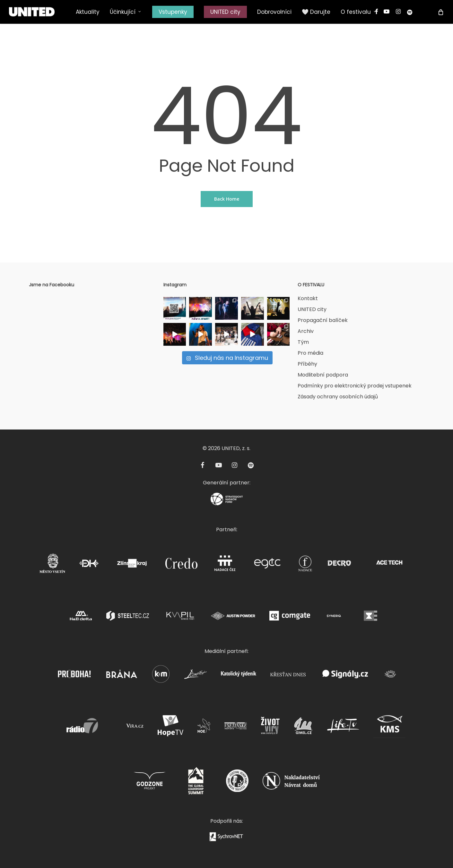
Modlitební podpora (323, 375)
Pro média (310, 353)
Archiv (306, 331)
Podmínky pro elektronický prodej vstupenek (355, 386)
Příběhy (307, 364)
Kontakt (308, 298)
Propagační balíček (323, 320)
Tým (303, 342)
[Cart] (440, 12)
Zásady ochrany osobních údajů (338, 397)
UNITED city (312, 309)
